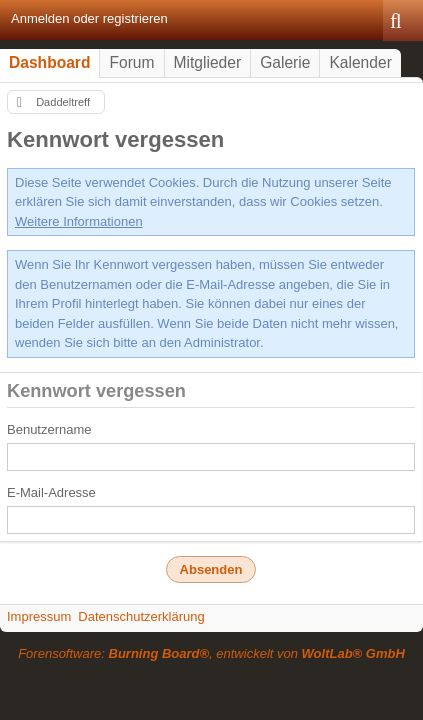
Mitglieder (208, 62)
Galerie (285, 62)
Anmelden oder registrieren (89, 18)
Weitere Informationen (79, 221)
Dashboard (49, 62)
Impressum (39, 616)
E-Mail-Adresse (51, 492)
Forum (131, 62)
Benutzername (49, 429)
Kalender (360, 62)
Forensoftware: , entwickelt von (211, 653)
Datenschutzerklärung (141, 616)
